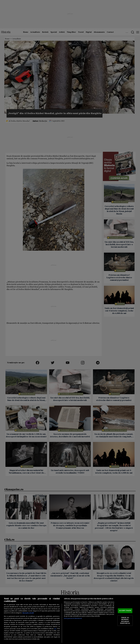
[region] (70, 619)
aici (55, 629)
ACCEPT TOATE (125, 611)
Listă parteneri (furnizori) (73, 618)
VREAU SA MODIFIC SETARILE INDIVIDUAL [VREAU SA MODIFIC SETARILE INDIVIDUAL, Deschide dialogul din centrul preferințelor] (125, 620)
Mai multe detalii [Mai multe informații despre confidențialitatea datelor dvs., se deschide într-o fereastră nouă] (28, 613)
